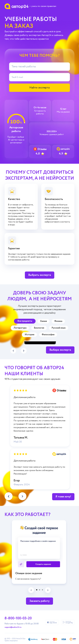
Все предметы (25, 321)
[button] (24, 351)
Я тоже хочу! (63, 497)
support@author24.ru (13, 627)
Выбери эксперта (60, 350)
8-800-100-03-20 (18, 618)
